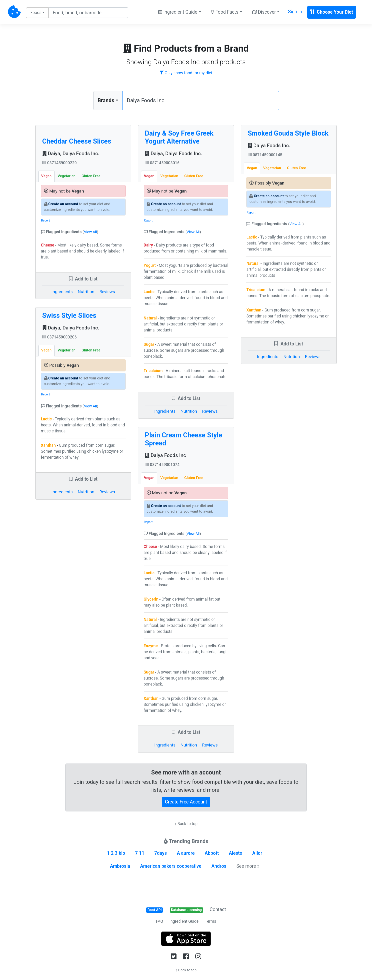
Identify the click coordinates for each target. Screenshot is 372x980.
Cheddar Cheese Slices (77, 141)
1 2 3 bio (116, 853)
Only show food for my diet (186, 73)
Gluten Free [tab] (91, 176)
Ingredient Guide (184, 921)
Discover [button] (264, 12)
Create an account (63, 204)
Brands (106, 100)
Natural (150, 318)
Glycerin (151, 599)
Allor (257, 853)
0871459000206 (60, 337)
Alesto (236, 853)
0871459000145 (265, 155)
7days (161, 853)
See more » (248, 866)
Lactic (46, 419)
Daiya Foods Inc (165, 455)
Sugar (149, 344)
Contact (218, 909)
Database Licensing (186, 910)
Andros (219, 866)
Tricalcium (153, 371)
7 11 (140, 853)
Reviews (107, 292)
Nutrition (86, 292)
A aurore (186, 853)
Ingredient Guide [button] (178, 12)
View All (90, 232)
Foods (36, 13)
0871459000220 (60, 163)
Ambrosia (120, 866)
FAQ (160, 921)
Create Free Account (186, 802)
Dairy (148, 245)
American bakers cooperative (171, 866)
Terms (211, 921)
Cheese (48, 245)
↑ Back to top (186, 824)
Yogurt (150, 265)
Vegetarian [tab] (67, 176)
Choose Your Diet (332, 12)
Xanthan (48, 445)
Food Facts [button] (225, 12)
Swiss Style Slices (69, 315)
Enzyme (151, 646)
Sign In (295, 12)
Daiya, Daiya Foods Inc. (71, 154)
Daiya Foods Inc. (269, 146)
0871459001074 (162, 465)
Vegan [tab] (46, 176)
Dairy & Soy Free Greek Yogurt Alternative (179, 137)
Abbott (212, 853)
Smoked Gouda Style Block (288, 133)
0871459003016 (162, 163)
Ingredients (62, 292)
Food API (154, 910)
